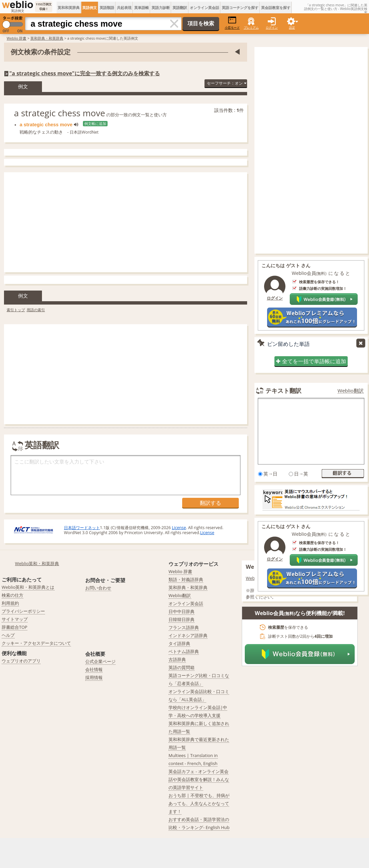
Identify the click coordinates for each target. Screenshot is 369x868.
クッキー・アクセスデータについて (36, 643)
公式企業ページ (100, 661)
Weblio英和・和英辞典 (37, 563)
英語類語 (107, 7)
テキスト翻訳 (283, 391)
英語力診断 (161, 7)
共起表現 (124, 7)
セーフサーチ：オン (226, 83)
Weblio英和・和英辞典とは (28, 587)
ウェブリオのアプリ (21, 661)
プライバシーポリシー (23, 611)
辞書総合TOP (14, 627)
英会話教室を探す (276, 7)
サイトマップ (15, 619)
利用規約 (10, 603)
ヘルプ (8, 635)
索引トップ (16, 310)
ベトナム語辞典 (184, 651)
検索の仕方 (12, 595)
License (179, 528)
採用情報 (94, 677)
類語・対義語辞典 (186, 579)
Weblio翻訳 (351, 391)
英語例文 (90, 7)
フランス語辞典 (184, 627)
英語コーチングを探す (240, 7)
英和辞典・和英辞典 (47, 38)
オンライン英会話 (204, 7)
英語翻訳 (180, 7)
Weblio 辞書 (16, 38)
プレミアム (251, 27)
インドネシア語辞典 (188, 635)
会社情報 (94, 669)
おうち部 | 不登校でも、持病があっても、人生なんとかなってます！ (199, 803)
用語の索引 (36, 310)
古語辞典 (177, 659)
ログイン (272, 27)
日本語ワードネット (82, 528)
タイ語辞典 (179, 643)
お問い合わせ (98, 588)
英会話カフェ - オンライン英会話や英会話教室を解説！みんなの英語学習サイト (199, 779)
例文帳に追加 (95, 124)
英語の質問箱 (182, 667)
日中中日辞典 (182, 611)
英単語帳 (142, 7)
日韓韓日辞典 (182, 619)
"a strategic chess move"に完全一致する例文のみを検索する (85, 73)
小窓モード (232, 23)
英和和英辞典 (69, 7)
